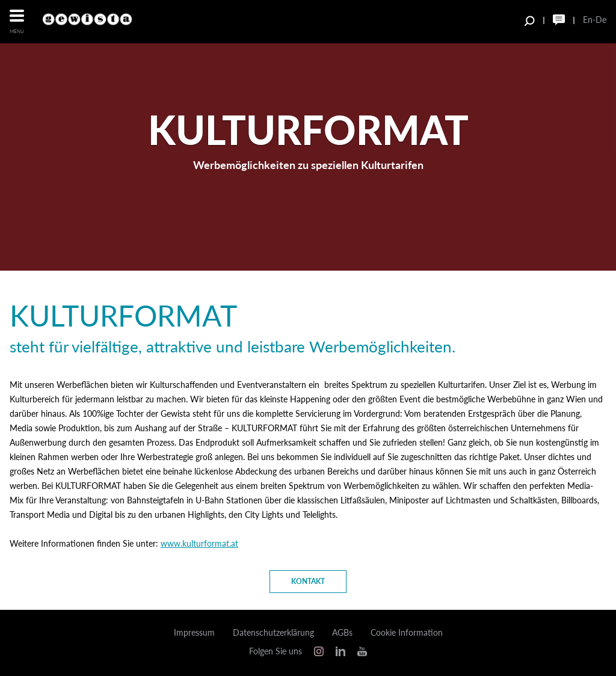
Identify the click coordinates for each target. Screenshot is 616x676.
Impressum (194, 633)
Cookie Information (407, 633)
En (588, 20)
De (601, 20)
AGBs (342, 633)
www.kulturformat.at (199, 543)
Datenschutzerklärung (273, 633)
